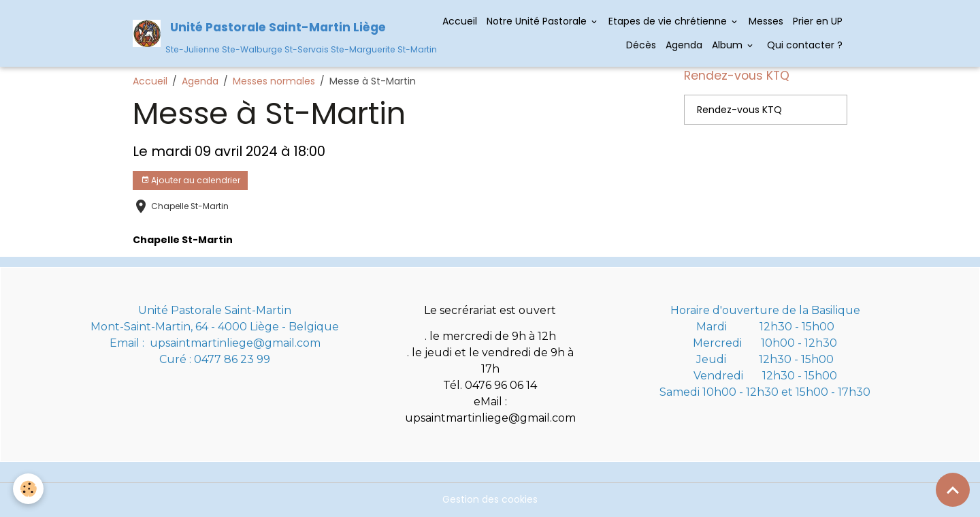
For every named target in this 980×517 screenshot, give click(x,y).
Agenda (684, 45)
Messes (766, 21)
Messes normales (274, 81)
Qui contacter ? (803, 45)
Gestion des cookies (490, 499)
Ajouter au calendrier (191, 180)
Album (729, 45)
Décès (641, 45)
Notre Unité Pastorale (538, 21)
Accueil (460, 21)
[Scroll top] (953, 490)
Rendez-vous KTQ (739, 110)
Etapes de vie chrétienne (669, 21)
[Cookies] (29, 489)
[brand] (271, 33)
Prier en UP (818, 21)
